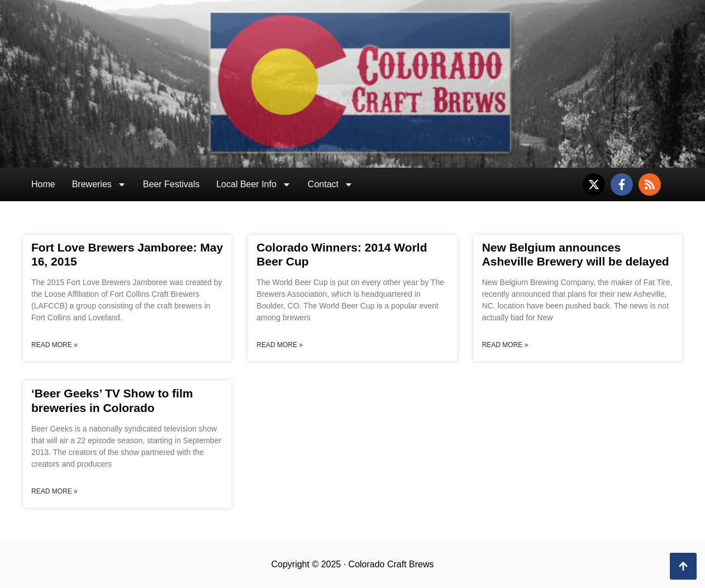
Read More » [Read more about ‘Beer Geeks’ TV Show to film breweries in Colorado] (54, 491)
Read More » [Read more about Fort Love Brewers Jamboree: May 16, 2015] (54, 345)
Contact (330, 184)
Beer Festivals (171, 184)
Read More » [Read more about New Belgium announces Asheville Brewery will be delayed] (505, 345)
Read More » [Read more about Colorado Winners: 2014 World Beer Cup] (280, 345)
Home (43, 184)
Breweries (99, 184)
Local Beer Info (254, 184)
